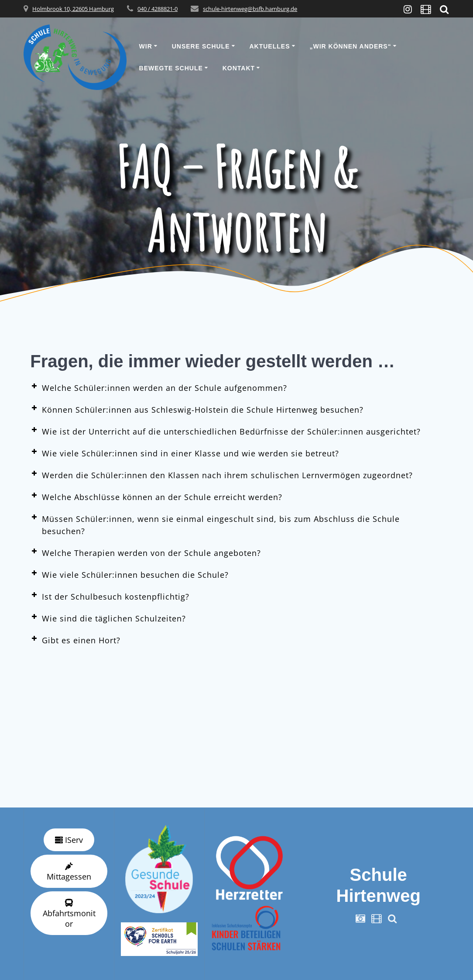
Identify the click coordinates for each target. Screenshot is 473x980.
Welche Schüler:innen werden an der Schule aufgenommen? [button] (159, 387)
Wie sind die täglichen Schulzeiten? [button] (108, 618)
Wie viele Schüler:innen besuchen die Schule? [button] (129, 574)
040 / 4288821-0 (158, 9)
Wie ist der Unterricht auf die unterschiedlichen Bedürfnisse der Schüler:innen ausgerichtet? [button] (225, 431)
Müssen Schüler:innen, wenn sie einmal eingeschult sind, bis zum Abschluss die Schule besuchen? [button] (215, 525)
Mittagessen (69, 872)
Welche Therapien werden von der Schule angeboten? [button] (146, 552)
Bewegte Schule (171, 68)
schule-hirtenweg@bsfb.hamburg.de (250, 9)
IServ (69, 840)
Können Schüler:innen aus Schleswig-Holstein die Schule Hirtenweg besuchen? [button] (197, 409)
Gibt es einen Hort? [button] (75, 640)
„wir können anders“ (350, 46)
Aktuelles (269, 46)
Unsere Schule (201, 46)
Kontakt (239, 68)
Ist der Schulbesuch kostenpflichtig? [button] (110, 596)
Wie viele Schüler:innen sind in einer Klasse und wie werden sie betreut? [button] (185, 453)
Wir (146, 46)
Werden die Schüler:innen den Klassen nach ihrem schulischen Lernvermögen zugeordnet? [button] (221, 475)
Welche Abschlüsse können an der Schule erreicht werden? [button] (156, 497)
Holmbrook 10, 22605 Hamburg (73, 9)
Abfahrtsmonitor (69, 914)
